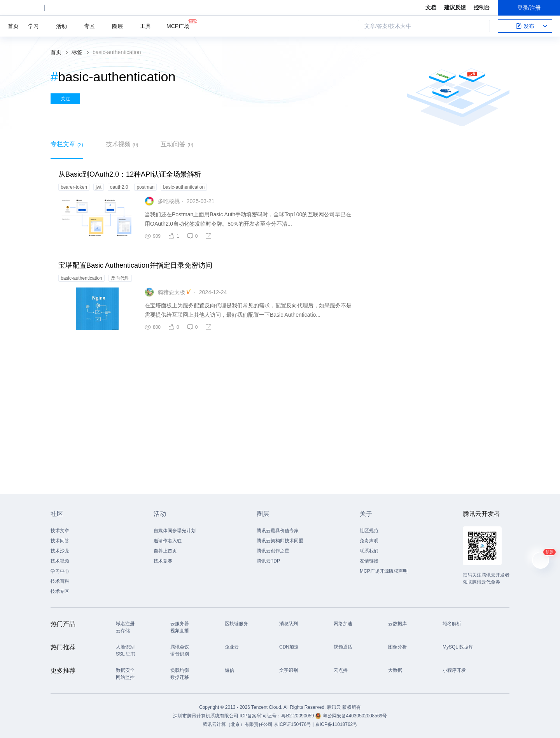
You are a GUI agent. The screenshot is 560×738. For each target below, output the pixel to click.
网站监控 (125, 677)
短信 (229, 670)
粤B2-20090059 (298, 716)
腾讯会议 (180, 647)
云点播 (341, 670)
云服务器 (180, 624)
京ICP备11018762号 (336, 724)
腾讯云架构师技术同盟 (280, 541)
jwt (99, 187)
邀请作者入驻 (168, 541)
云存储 (123, 631)
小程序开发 (454, 670)
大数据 (395, 670)
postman (145, 187)
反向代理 (120, 278)
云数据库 (397, 624)
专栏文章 (67, 144)
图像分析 (397, 647)
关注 (65, 99)
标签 (77, 52)
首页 (13, 26)
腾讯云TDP (268, 561)
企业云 (232, 647)
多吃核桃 (169, 201)
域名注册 (125, 624)
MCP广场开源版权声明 (384, 571)
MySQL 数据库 (458, 647)
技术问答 (60, 541)
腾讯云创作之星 (273, 551)
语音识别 (180, 654)
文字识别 (289, 670)
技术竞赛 (163, 561)
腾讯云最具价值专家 (278, 531)
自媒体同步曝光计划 (175, 531)
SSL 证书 (126, 654)
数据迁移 (180, 677)
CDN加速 (289, 647)
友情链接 (369, 561)
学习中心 (60, 571)
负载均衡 (180, 670)
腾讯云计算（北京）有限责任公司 (238, 724)
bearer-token (74, 187)
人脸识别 (125, 647)
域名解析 (452, 624)
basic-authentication (184, 187)
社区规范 (369, 531)
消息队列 (289, 624)
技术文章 (60, 531)
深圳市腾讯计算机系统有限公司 (206, 716)
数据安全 (125, 670)
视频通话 (343, 647)
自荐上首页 (165, 551)
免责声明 (369, 541)
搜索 (482, 26)
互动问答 (177, 144)
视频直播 (180, 631)
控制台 (482, 7)
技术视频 (122, 144)
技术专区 (60, 591)
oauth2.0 (119, 187)
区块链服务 (236, 624)
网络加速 (343, 624)
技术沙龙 (60, 551)
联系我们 (369, 551)
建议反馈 (455, 7)
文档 (431, 7)
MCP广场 (178, 25)
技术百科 (60, 581)
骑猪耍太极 (171, 292)
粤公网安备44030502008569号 (355, 716)
